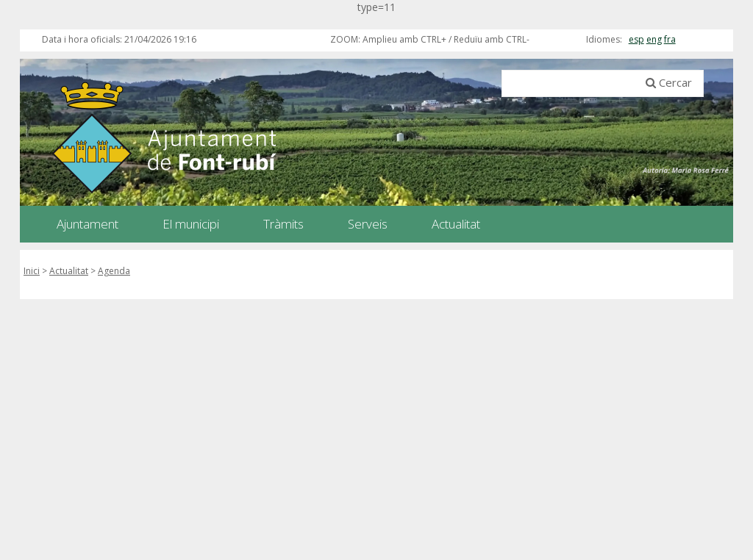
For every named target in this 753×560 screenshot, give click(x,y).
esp (636, 39)
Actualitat (69, 271)
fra (670, 39)
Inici (32, 271)
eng (654, 39)
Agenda (114, 271)
